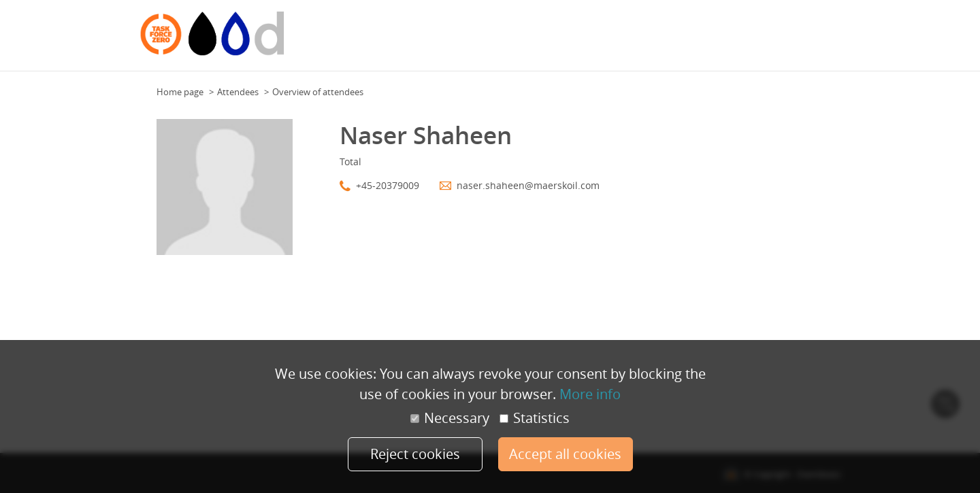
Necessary (450, 418)
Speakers (789, 40)
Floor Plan (619, 40)
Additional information (447, 40)
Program (695, 40)
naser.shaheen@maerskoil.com (528, 185)
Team (658, 40)
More (826, 40)
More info (590, 394)
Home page (180, 92)
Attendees (742, 40)
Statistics (535, 418)
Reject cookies (415, 454)
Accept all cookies (565, 454)
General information (546, 40)
